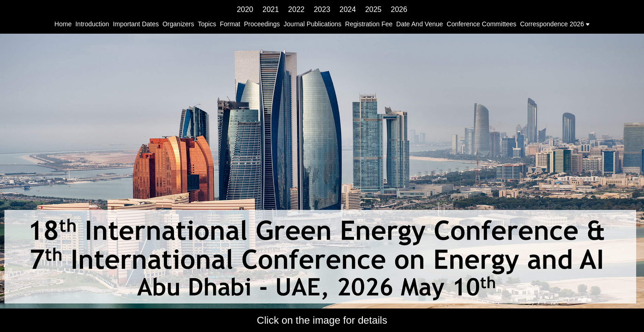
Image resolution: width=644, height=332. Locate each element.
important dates (136, 24)
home (63, 24)
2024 (348, 9)
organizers (178, 24)
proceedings (262, 24)
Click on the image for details (322, 320)
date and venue (419, 24)
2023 (322, 9)
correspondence (544, 24)
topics (207, 24)
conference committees (482, 24)
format (230, 24)
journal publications (312, 24)
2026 (399, 9)
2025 (373, 9)
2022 (296, 9)
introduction (92, 24)
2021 (271, 9)
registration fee (369, 24)
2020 (245, 9)
